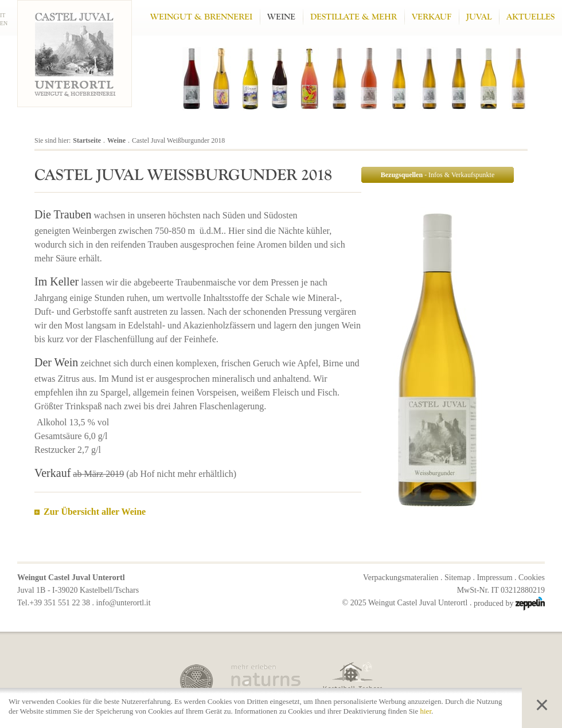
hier (426, 711)
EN (4, 23)
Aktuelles (530, 17)
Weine (281, 17)
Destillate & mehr (354, 17)
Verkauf (432, 17)
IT (3, 15)
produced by (509, 603)
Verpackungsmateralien (401, 578)
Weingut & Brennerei (201, 17)
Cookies (532, 578)
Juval (479, 17)
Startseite (87, 140)
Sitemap (458, 578)
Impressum (494, 578)
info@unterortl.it (124, 603)
